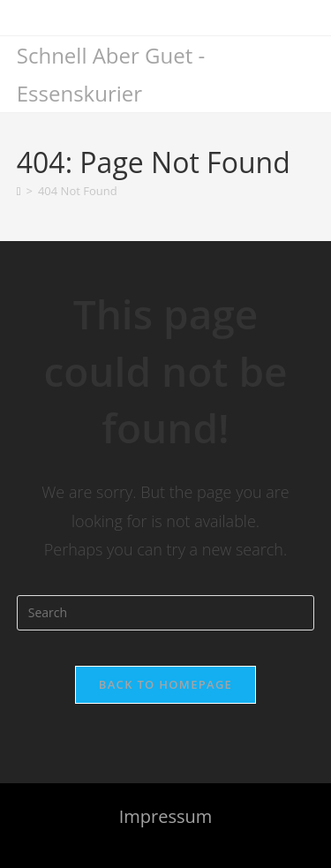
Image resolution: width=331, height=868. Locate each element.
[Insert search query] (166, 613)
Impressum (166, 816)
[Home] (19, 191)
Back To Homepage (165, 684)
